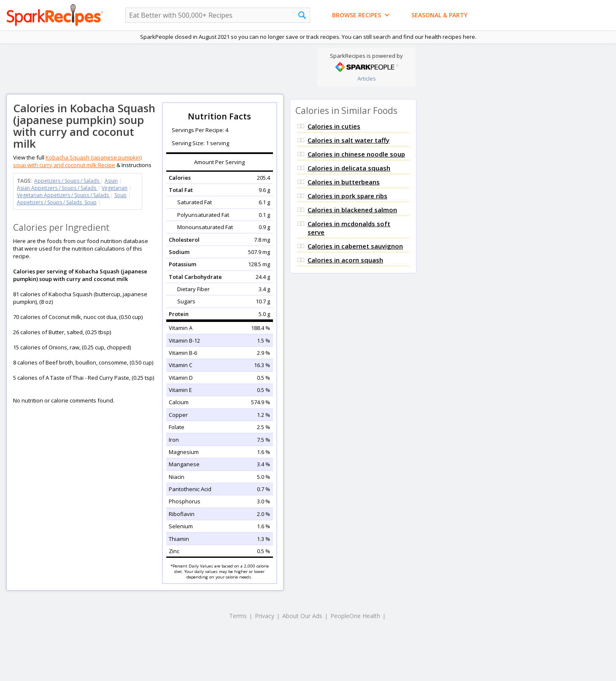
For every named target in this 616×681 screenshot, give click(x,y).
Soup (120, 195)
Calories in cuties (334, 126)
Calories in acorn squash (345, 260)
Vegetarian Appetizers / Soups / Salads (63, 195)
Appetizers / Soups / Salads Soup (57, 202)
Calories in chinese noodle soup (356, 154)
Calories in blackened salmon (352, 210)
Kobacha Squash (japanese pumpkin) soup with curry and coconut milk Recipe (77, 161)
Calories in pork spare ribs (347, 196)
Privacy (265, 616)
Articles (367, 78)
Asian (111, 181)
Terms (238, 616)
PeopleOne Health (355, 616)
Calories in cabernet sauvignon (355, 246)
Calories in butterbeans (344, 182)
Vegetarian (115, 188)
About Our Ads (302, 616)
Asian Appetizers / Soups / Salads (57, 188)
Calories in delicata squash (349, 168)
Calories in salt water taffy (349, 140)
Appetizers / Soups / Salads (67, 181)
